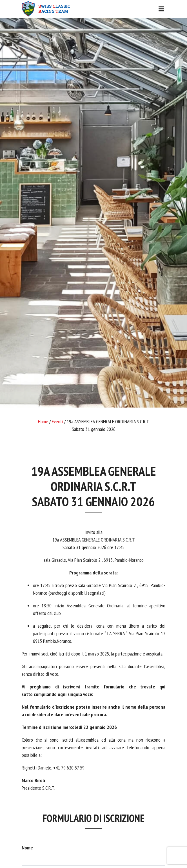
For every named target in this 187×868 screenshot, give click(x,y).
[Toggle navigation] (93, 9)
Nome (27, 848)
